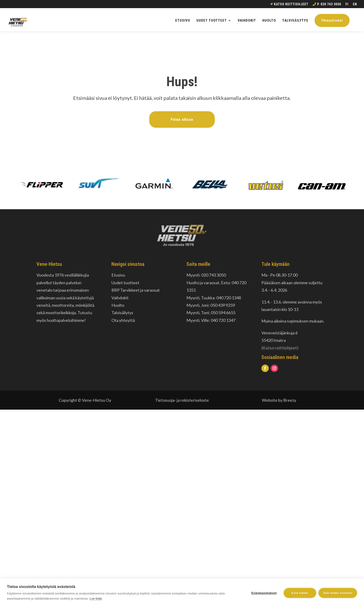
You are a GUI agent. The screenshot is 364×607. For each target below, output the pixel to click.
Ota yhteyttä (123, 320)
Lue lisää (96, 599)
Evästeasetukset (264, 593)
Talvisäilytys (122, 313)
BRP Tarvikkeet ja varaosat (136, 290)
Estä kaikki (300, 593)
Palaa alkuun (182, 119)
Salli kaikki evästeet (338, 593)
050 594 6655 (223, 313)
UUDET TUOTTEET (212, 21)
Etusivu (118, 275)
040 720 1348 (229, 298)
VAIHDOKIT (247, 21)
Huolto (118, 305)
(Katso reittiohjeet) (280, 348)
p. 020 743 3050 (327, 4)
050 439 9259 (223, 305)
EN (355, 4)
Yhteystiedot (332, 20)
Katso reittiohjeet (289, 4)
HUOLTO (269, 21)
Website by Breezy (279, 400)
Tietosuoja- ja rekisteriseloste (182, 400)
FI (347, 4)
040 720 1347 (223, 320)
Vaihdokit (120, 298)
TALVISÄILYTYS (295, 21)
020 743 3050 (214, 275)
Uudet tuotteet (125, 283)
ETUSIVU (183, 21)
